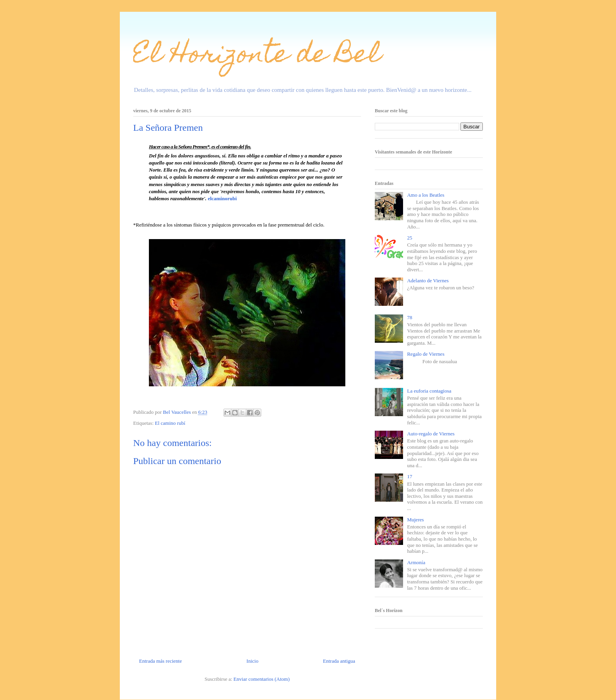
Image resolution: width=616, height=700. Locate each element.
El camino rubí (170, 423)
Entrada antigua (339, 661)
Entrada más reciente (160, 661)
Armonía (416, 562)
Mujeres (415, 520)
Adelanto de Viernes (428, 281)
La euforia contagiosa (429, 391)
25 (410, 238)
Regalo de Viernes (426, 354)
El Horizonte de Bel (257, 56)
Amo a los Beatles (426, 195)
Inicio (252, 661)
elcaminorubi (222, 198)
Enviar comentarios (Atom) (261, 679)
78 (410, 317)
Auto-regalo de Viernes (431, 434)
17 (410, 476)
